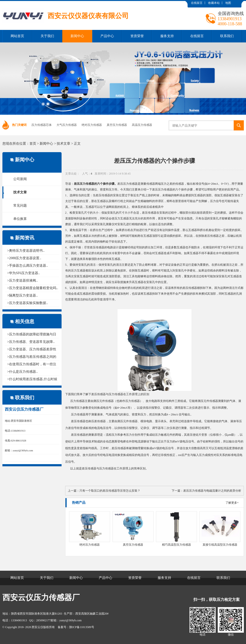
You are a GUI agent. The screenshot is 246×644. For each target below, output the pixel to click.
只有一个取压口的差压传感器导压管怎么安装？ (110, 491)
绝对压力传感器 (92, 125)
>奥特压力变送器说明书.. (26, 251)
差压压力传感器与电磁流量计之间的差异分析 (212, 491)
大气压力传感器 (67, 125)
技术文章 (63, 144)
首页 (33, 144)
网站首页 (17, 36)
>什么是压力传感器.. (23, 372)
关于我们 (47, 36)
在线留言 (197, 3)
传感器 (151, 184)
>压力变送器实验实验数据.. (28, 303)
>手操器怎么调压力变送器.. (28, 266)
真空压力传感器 (117, 125)
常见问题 (20, 206)
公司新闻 (20, 179)
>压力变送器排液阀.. (23, 281)
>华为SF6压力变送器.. (24, 273)
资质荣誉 (137, 36)
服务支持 (167, 36)
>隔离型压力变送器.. (23, 295)
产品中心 (107, 36)
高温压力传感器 (142, 125)
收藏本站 (214, 3)
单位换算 (20, 219)
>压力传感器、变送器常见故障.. (31, 342)
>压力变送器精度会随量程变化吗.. (33, 288)
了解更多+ (232, 503)
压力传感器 (87, 184)
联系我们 (227, 36)
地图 (228, 3)
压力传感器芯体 (42, 125)
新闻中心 (77, 36)
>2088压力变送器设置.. (24, 258)
